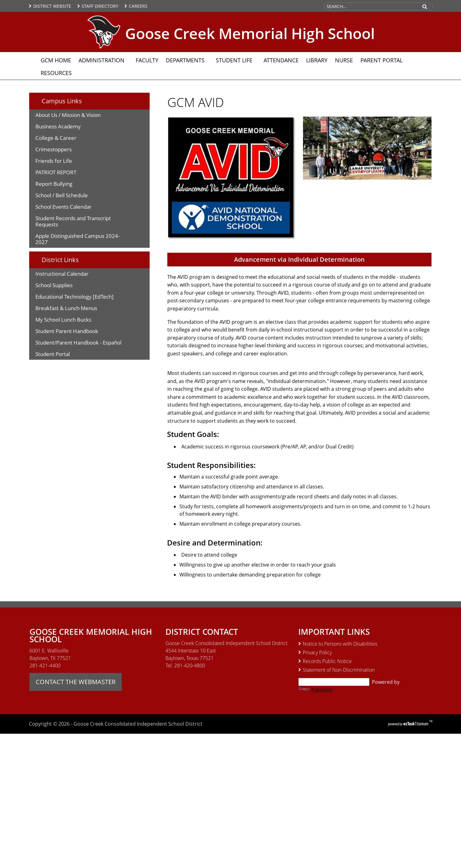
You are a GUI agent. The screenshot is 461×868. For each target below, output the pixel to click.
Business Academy (68, 127)
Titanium (416, 724)
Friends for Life (64, 162)
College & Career (56, 138)
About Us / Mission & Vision (68, 115)
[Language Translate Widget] (334, 682)
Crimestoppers (63, 150)
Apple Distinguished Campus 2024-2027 (77, 240)
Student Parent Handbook (80, 332)
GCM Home (56, 60)
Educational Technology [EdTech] (84, 298)
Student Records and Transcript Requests (73, 222)
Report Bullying (54, 184)
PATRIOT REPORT (56, 172)
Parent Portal (383, 60)
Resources (58, 73)
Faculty (147, 60)
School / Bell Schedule (62, 195)
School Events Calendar (63, 207)
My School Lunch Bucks (73, 320)
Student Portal (63, 355)
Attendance (281, 60)
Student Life (236, 60)
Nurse (344, 60)
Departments (187, 60)
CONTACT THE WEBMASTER (76, 682)
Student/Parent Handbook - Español (91, 343)
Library (317, 60)
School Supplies (64, 286)
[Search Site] (371, 6)
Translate (315, 690)
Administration (103, 60)
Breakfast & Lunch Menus (76, 309)
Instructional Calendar (72, 275)
